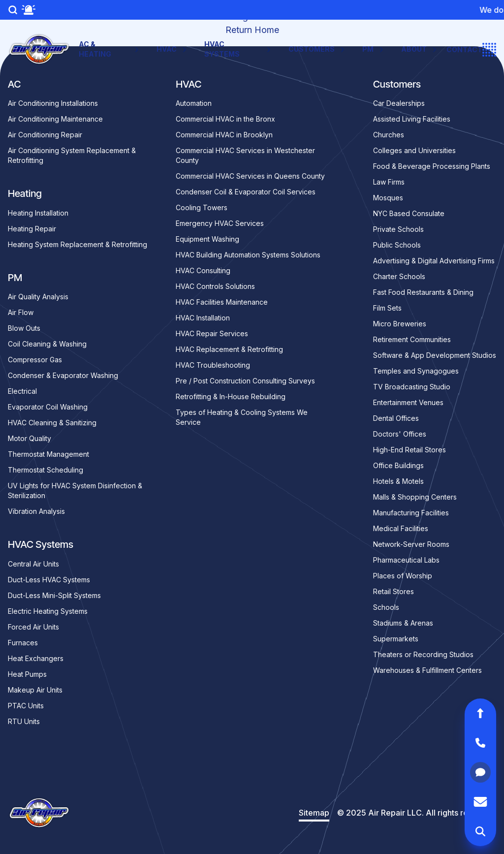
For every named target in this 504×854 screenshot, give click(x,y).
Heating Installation (38, 213)
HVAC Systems (238, 49)
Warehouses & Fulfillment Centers (427, 670)
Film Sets (387, 308)
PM (374, 49)
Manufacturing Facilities (411, 513)
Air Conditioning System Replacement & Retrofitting (72, 155)
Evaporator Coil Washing (48, 407)
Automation (194, 103)
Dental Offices (396, 418)
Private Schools (398, 229)
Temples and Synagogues (416, 371)
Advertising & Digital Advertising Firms (434, 261)
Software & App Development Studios (435, 355)
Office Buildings (398, 465)
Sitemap (314, 813)
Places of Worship (403, 576)
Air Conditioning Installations (53, 103)
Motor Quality (30, 438)
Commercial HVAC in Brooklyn (224, 135)
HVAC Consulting (203, 270)
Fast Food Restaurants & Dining (423, 292)
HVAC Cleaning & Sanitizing (52, 423)
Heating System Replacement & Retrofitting (78, 244)
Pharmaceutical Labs (406, 560)
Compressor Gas (35, 360)
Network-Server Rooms (411, 544)
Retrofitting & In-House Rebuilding (231, 396)
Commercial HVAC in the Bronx (225, 119)
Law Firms (389, 182)
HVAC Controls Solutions (215, 286)
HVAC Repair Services (212, 333)
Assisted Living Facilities (412, 119)
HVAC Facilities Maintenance (222, 302)
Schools (386, 607)
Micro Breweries (400, 324)
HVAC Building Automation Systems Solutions (248, 255)
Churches (389, 135)
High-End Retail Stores (409, 450)
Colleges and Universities (414, 150)
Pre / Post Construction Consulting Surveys (245, 381)
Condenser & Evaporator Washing (63, 375)
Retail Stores (394, 591)
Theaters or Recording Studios (423, 654)
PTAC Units (26, 706)
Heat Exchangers (36, 658)
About (420, 49)
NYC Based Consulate (409, 213)
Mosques (388, 198)
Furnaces (23, 643)
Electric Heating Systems (48, 611)
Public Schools (397, 245)
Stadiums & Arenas (403, 623)
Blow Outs (24, 328)
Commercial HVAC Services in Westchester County (245, 155)
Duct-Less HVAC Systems (49, 580)
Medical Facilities (401, 528)
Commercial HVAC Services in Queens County (250, 176)
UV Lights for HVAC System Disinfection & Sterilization (75, 490)
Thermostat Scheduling (46, 470)
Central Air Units (33, 564)
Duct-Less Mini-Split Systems (54, 595)
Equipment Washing (207, 239)
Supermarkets (396, 639)
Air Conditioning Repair (45, 135)
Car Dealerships (399, 103)
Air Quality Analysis (38, 297)
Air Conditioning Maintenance (55, 119)
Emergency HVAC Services (220, 223)
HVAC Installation (203, 318)
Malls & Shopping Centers (415, 497)
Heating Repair (32, 229)
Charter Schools (399, 276)
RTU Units (24, 721)
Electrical (22, 391)
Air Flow (21, 312)
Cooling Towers (202, 207)
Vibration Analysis (36, 511)
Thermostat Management (48, 454)
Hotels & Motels (398, 481)
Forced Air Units (33, 627)
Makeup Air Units (35, 690)
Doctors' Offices (400, 434)
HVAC (173, 49)
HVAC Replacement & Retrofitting (229, 349)
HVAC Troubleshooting (213, 365)
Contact (464, 49)
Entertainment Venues (408, 402)
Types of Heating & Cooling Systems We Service (242, 417)
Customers (317, 49)
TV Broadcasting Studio (412, 387)
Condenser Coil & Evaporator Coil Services (246, 192)
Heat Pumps (27, 674)
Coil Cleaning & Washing (47, 344)
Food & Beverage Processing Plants (432, 166)
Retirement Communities (412, 339)
